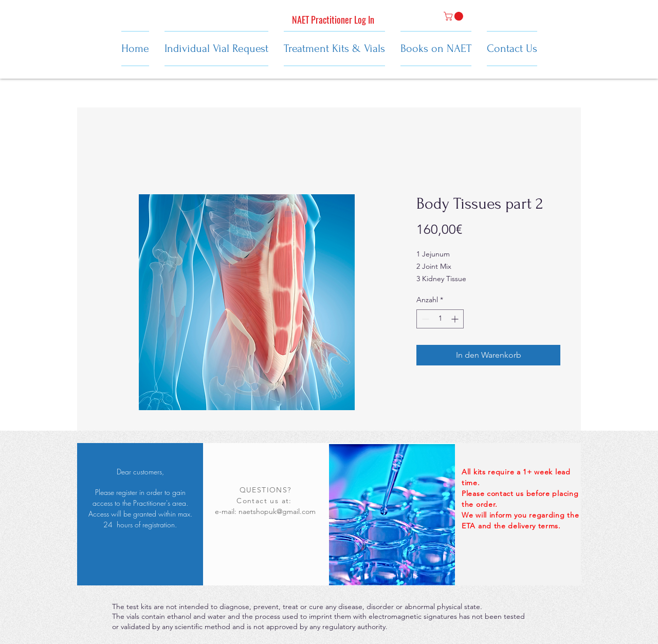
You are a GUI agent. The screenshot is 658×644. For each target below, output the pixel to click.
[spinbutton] (440, 319)
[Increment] (456, 319)
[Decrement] (424, 319)
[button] (454, 16)
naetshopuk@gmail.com (277, 511)
